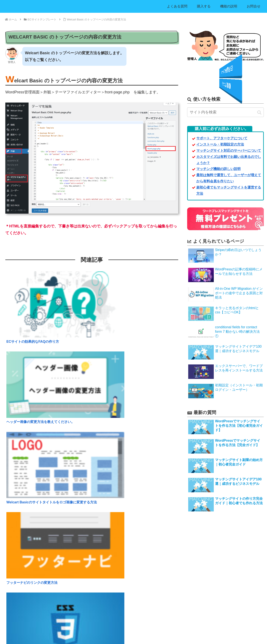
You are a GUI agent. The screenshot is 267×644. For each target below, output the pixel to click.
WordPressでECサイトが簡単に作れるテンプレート (125, 610)
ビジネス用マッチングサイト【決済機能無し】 (122, 562)
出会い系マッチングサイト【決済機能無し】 (121, 576)
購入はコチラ (225, 84)
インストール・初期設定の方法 (25, 562)
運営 (184, 598)
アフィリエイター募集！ (21, 605)
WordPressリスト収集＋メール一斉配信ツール (122, 604)
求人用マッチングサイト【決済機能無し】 (119, 549)
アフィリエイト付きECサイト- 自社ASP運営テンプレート (129, 618)
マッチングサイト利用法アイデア (26, 569)
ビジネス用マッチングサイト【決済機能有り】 (122, 569)
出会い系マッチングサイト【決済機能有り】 (121, 583)
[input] (225, 112)
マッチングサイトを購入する (23, 549)
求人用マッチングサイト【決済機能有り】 (119, 555)
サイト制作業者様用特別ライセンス (27, 583)
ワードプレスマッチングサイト (128, 638)
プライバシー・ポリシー (196, 592)
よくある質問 (189, 549)
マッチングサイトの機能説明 (23, 555)
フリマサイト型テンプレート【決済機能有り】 (122, 597)
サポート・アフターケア (196, 555)
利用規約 (186, 585)
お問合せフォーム (225, 72)
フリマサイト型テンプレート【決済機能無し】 (122, 590)
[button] (259, 113)
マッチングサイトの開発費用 (23, 576)
